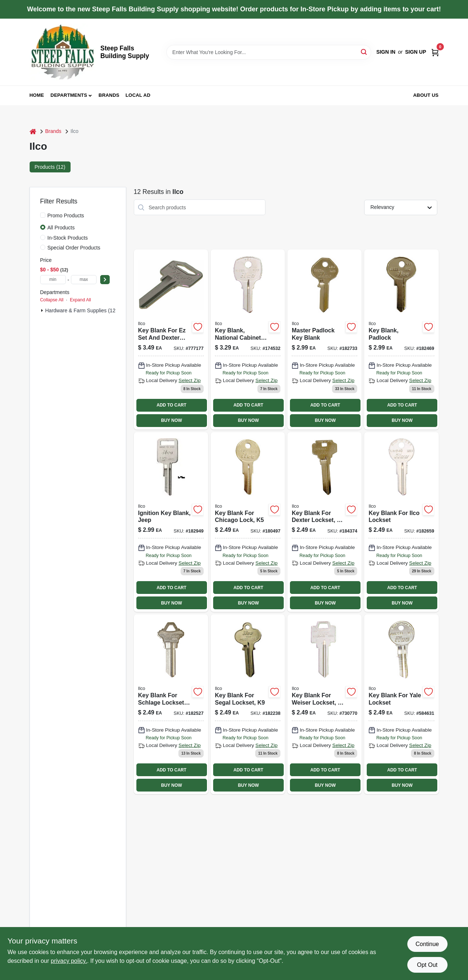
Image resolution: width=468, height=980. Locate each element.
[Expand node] (42, 310)
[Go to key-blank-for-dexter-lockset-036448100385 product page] (324, 522)
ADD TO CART (171, 405)
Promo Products (66, 216)
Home (37, 95)
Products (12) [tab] (50, 167)
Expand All (80, 300)
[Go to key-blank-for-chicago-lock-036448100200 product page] (248, 522)
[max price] (84, 280)
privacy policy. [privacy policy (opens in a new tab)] (69, 961)
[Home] (33, 131)
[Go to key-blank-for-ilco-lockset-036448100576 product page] (401, 522)
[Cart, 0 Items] (435, 52)
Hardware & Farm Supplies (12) (81, 310)
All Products (61, 228)
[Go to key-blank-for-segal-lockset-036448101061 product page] (248, 704)
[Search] (364, 52)
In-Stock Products (68, 238)
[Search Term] (269, 52)
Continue (427, 944)
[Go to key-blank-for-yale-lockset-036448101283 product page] (401, 704)
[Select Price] (105, 280)
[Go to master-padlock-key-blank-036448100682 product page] (324, 339)
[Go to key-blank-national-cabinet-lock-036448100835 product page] (248, 339)
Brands (109, 95)
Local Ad (138, 95)
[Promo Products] (43, 215)
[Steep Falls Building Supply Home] (63, 52)
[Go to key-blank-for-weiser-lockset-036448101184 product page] (324, 704)
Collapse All (52, 300)
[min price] (53, 280)
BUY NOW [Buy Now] (171, 420)
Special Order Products (74, 248)
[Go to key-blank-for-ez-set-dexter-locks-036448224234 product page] (171, 339)
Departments (69, 95)
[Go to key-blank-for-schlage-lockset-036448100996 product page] (171, 704)
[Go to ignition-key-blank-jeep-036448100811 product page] (171, 522)
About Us (426, 95)
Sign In (386, 52)
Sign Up (416, 52)
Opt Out (427, 965)
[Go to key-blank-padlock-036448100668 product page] (401, 339)
